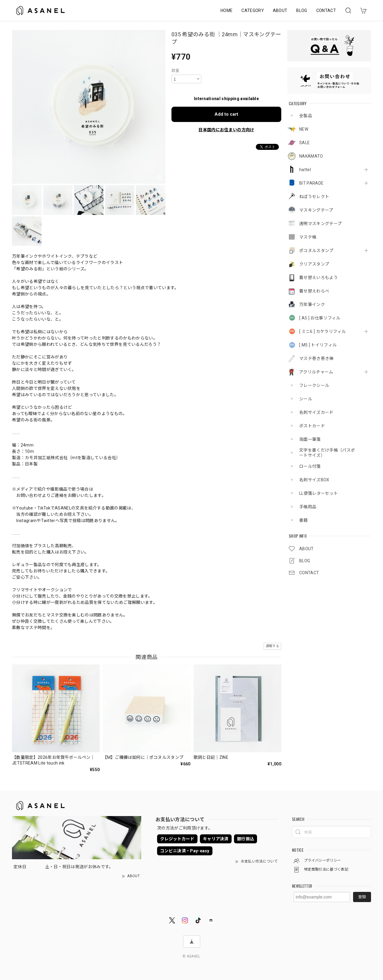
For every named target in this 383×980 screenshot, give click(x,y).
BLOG (302, 10)
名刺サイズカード (316, 412)
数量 (175, 71)
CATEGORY (253, 10)
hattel (305, 170)
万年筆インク (312, 304)
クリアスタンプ (314, 264)
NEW (304, 129)
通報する (272, 646)
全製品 (306, 116)
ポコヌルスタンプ (316, 251)
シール (306, 399)
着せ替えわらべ (314, 291)
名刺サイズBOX (314, 480)
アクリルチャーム (316, 372)
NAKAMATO (311, 156)
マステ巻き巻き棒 (316, 358)
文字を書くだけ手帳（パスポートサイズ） (327, 453)
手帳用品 (308, 507)
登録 (362, 897)
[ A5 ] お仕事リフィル (320, 318)
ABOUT (280, 10)
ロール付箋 (310, 466)
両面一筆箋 (310, 439)
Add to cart (226, 114)
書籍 (304, 520)
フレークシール (314, 385)
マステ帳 (308, 237)
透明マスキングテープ (320, 224)
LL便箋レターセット (319, 493)
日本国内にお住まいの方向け (226, 130)
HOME (227, 10)
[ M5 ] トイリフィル (318, 345)
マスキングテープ (316, 210)
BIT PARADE (311, 183)
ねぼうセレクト (314, 197)
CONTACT (326, 10)
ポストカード (312, 426)
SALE (304, 143)
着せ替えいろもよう (319, 278)
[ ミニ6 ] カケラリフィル (323, 331)
